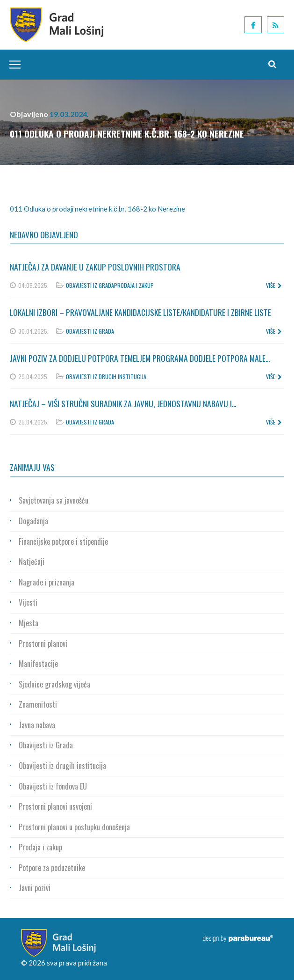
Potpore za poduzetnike (52, 868)
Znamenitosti (38, 704)
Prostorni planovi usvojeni (55, 806)
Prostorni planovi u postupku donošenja (74, 827)
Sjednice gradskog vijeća (54, 684)
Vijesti (28, 602)
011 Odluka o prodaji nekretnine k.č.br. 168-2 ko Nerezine (97, 209)
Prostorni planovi (43, 644)
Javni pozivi (35, 888)
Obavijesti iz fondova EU (53, 786)
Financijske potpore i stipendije (63, 541)
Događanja (33, 521)
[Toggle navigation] (13, 65)
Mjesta (29, 623)
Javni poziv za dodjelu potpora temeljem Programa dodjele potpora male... (140, 358)
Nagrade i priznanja (47, 582)
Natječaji (32, 562)
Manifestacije (38, 664)
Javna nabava (37, 725)
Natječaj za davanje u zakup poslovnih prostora (95, 267)
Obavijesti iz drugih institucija (106, 377)
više (274, 285)
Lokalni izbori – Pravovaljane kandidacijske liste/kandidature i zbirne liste (140, 312)
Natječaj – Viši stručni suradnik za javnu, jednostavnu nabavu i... (123, 403)
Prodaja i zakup (134, 285)
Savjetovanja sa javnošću (54, 500)
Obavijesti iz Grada (90, 285)
